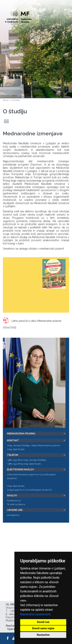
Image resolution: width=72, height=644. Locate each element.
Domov (6, 100)
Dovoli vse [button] (43, 622)
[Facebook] (8, 638)
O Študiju (16, 100)
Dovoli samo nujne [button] (43, 628)
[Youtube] (14, 638)
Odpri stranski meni (7, 121)
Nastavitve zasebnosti (35, 614)
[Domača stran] (18, 15)
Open (61, 19)
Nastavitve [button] (43, 635)
